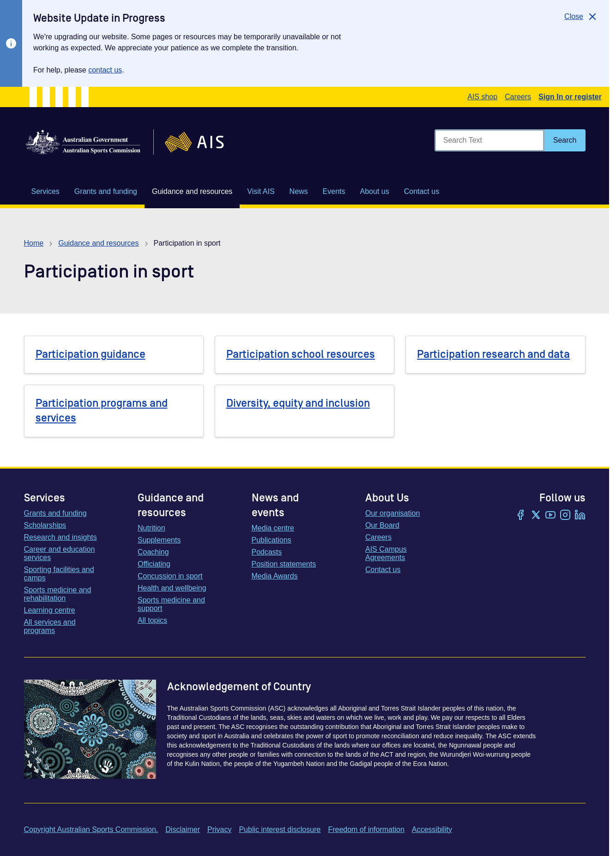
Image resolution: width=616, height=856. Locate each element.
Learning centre (50, 610)
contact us (105, 70)
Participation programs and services (102, 411)
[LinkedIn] (580, 516)
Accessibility (432, 829)
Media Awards (275, 576)
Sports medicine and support (171, 604)
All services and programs (50, 626)
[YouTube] (550, 516)
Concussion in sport (170, 576)
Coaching (153, 552)
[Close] (581, 17)
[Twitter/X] (536, 516)
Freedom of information (366, 829)
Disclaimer (183, 829)
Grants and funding (55, 513)
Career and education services (60, 553)
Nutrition (151, 528)
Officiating (154, 564)
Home (34, 243)
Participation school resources (301, 354)
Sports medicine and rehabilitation (58, 594)
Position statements (284, 564)
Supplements (159, 540)
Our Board (382, 525)
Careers (518, 97)
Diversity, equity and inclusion (298, 403)
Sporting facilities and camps (59, 574)
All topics (152, 620)
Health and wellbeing (172, 588)
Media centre (273, 528)
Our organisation (393, 513)
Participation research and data (493, 354)
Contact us (383, 570)
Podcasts (267, 552)
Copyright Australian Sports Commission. (91, 829)
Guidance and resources (98, 243)
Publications (272, 540)
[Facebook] (521, 516)
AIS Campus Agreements (386, 553)
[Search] (565, 140)
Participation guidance (91, 354)
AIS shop (482, 97)
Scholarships (45, 525)
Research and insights (60, 537)
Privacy (219, 829)
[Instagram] (565, 516)
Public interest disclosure (280, 829)
